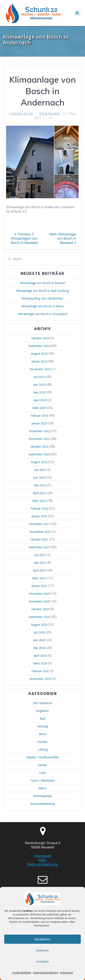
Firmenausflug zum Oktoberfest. (42, 298)
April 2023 (40, 400)
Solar (42, 773)
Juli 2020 (39, 632)
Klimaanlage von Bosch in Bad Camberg (43, 291)
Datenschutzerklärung (46, 973)
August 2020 (39, 625)
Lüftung (43, 749)
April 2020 (40, 656)
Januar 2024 (39, 361)
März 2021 (39, 578)
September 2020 (39, 617)
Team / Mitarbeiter (43, 780)
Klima (43, 113)
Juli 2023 (39, 377)
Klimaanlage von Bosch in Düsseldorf (43, 314)
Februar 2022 (39, 508)
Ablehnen (42, 950)
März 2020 (40, 663)
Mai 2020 (39, 648)
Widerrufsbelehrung (43, 864)
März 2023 (39, 408)
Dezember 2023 (40, 369)
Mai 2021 (40, 563)
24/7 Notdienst (42, 703)
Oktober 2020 (40, 609)
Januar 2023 (39, 423)
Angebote (42, 711)
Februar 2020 (40, 671)
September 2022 (39, 454)
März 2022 (39, 501)
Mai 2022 (40, 485)
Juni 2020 (39, 640)
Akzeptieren (42, 939)
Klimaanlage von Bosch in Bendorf (43, 283)
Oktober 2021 (39, 539)
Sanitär (42, 765)
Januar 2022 (39, 516)
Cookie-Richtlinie (22, 973)
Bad (43, 718)
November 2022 (39, 439)
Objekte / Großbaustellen (42, 757)
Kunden (54, 113)
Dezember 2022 (39, 431)
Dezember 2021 (39, 524)
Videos (42, 788)
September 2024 (39, 346)
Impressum (67, 973)
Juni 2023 (39, 385)
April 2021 (39, 570)
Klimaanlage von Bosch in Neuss (43, 306)
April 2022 (39, 493)
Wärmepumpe (43, 796)
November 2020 (39, 601)
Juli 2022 (40, 470)
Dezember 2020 (39, 594)
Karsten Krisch (22, 113)
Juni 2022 (39, 477)
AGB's (43, 860)
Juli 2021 (40, 555)
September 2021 (39, 547)
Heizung (43, 726)
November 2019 (40, 679)
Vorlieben (42, 962)
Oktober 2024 (40, 338)
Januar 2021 (39, 586)
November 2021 (40, 532)
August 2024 (39, 354)
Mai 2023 (39, 392)
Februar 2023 (39, 416)
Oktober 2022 (39, 447)
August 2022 (39, 462)
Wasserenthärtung (42, 804)
